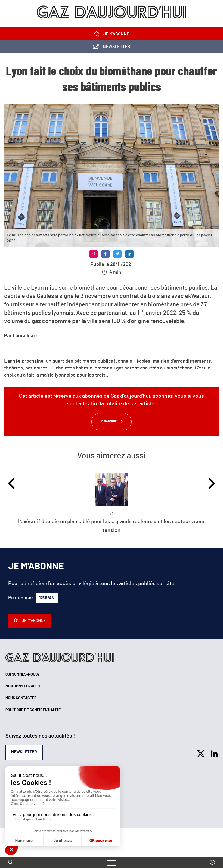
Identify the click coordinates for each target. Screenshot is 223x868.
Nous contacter (21, 698)
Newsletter (112, 48)
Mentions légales (23, 686)
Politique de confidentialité (33, 710)
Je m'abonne (112, 35)
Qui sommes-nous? (22, 674)
